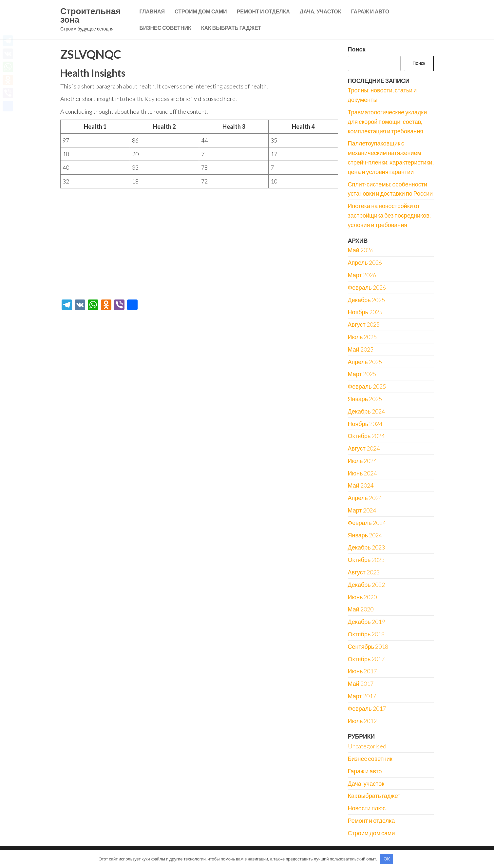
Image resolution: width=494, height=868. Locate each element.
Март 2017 (362, 696)
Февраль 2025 (367, 386)
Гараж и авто (370, 11)
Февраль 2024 (367, 523)
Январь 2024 (365, 535)
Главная (152, 11)
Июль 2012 (362, 721)
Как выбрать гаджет (231, 28)
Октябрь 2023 (366, 560)
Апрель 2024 (365, 498)
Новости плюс (367, 808)
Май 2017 (361, 684)
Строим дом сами (201, 11)
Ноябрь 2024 (365, 424)
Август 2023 (364, 572)
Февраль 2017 (367, 708)
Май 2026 (361, 250)
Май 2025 (361, 349)
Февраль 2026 (367, 287)
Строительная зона (90, 15)
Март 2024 (362, 510)
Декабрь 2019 (366, 622)
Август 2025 (364, 324)
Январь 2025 (365, 399)
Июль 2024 (362, 461)
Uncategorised (367, 746)
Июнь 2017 (362, 671)
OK (387, 859)
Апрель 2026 (365, 262)
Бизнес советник (165, 28)
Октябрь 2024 (366, 436)
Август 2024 (364, 448)
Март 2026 (362, 275)
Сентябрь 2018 (368, 646)
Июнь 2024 (362, 473)
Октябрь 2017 (366, 659)
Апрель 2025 (365, 362)
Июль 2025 (362, 337)
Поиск (357, 49)
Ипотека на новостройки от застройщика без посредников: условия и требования (389, 215)
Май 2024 (361, 485)
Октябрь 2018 (366, 634)
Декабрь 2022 (366, 585)
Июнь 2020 (362, 597)
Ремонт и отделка (263, 11)
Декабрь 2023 (366, 547)
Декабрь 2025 (366, 300)
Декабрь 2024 (366, 411)
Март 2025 (362, 374)
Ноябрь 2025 (365, 312)
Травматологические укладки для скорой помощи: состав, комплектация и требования (388, 122)
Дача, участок (321, 11)
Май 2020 (361, 609)
